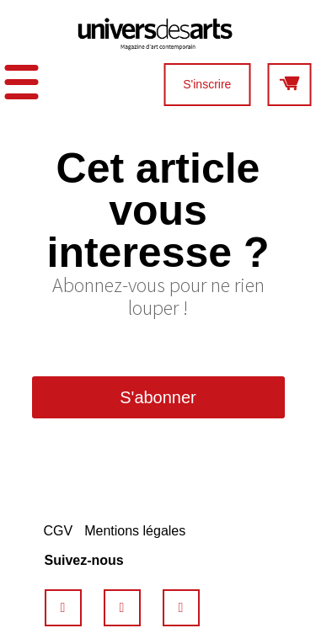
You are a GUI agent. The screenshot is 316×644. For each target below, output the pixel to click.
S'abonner (158, 397)
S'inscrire (207, 84)
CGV (59, 531)
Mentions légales (135, 531)
